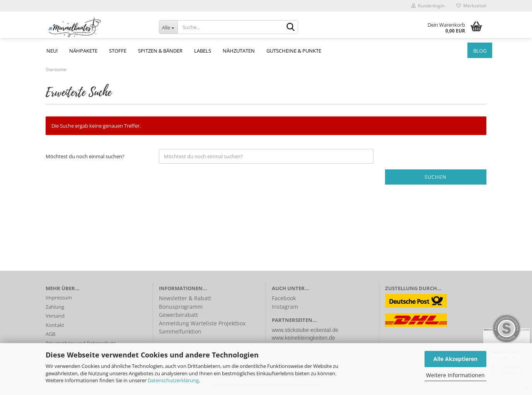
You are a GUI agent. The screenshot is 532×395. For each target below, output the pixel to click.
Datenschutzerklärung (173, 380)
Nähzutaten (239, 51)
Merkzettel (471, 6)
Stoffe (118, 51)
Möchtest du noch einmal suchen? (85, 156)
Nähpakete (83, 51)
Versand (55, 316)
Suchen (436, 177)
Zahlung (55, 307)
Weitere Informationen (455, 375)
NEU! (52, 51)
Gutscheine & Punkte (294, 51)
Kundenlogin (428, 6)
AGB (50, 334)
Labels (203, 51)
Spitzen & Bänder (160, 51)
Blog (480, 51)
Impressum (59, 298)
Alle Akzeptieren (455, 359)
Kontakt (55, 325)
